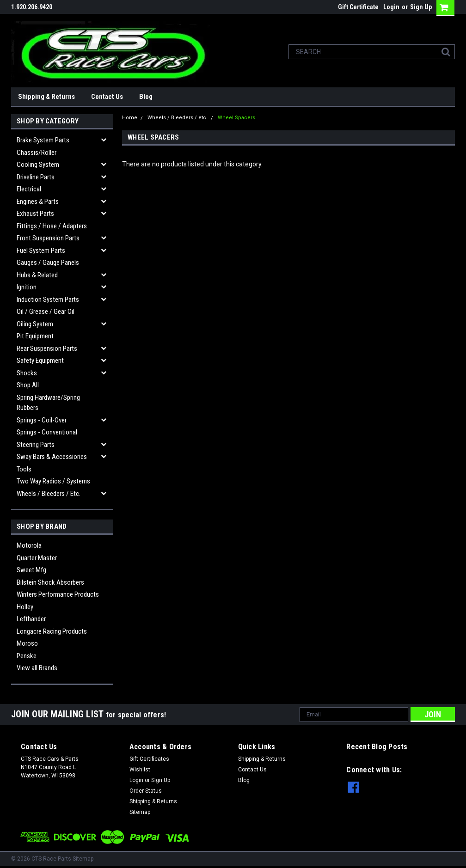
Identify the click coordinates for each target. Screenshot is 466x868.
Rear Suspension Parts (47, 348)
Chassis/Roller (37, 153)
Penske (27, 656)
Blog (146, 97)
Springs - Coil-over (42, 420)
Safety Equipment (40, 361)
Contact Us (107, 97)
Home (130, 118)
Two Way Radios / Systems (53, 481)
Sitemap (140, 812)
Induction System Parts (48, 300)
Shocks (27, 373)
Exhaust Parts (35, 214)
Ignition (27, 287)
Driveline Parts (36, 177)
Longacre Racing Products (52, 631)
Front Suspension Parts (48, 238)
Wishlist (140, 770)
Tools (24, 469)
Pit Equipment (35, 336)
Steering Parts (36, 445)
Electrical (29, 189)
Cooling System (38, 165)
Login (391, 7)
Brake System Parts (43, 140)
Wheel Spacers (236, 118)
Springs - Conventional (47, 432)
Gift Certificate (358, 7)
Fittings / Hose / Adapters (52, 226)
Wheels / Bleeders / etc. (49, 494)
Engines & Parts (38, 202)
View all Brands (37, 668)
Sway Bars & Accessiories (52, 457)
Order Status (146, 791)
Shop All (28, 385)
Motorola (29, 545)
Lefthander (31, 619)
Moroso (27, 643)
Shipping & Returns (46, 97)
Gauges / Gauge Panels (48, 263)
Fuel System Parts (41, 251)
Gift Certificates (149, 759)
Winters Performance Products (58, 594)
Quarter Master (37, 558)
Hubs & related (37, 275)
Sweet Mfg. (32, 570)
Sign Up (421, 7)
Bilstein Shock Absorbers (50, 582)
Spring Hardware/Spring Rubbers (48, 403)
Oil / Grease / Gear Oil (46, 312)
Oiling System (35, 324)
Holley (25, 607)
